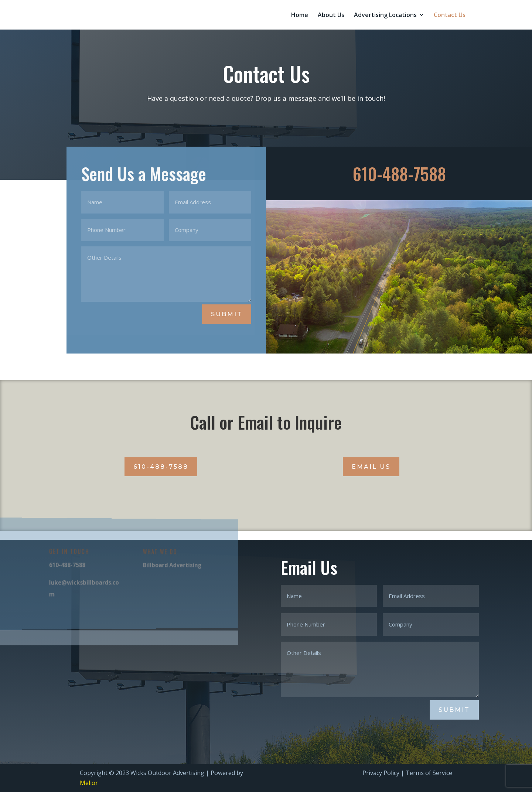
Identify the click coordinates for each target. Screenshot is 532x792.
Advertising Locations (385, 16)
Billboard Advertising (164, 565)
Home (300, 16)
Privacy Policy (381, 773)
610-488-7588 (161, 467)
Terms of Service (429, 773)
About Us (331, 16)
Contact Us (450, 16)
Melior (89, 783)
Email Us (371, 467)
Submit (227, 314)
